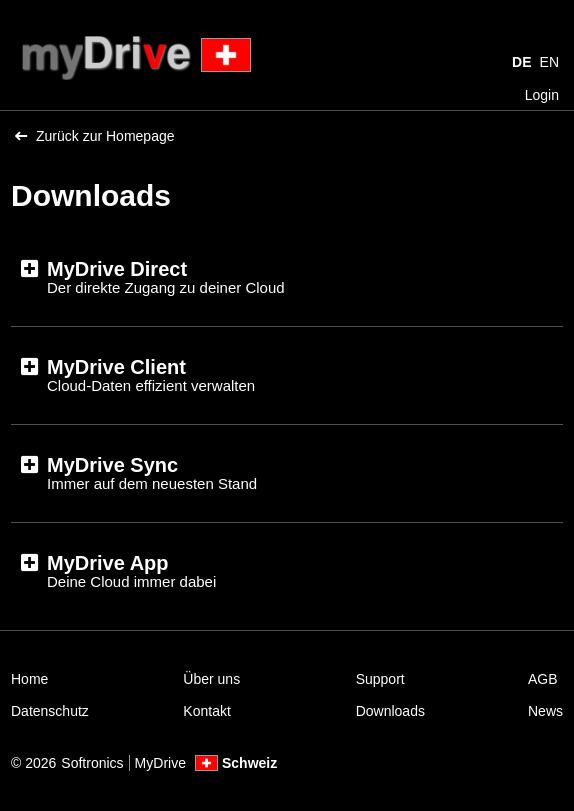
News (545, 711)
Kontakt (206, 711)
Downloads (390, 711)
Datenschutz (50, 711)
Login (542, 95)
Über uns (211, 679)
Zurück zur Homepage (95, 136)
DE (521, 62)
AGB (543, 679)
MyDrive (160, 763)
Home (29, 679)
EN (549, 62)
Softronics (92, 763)
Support (380, 679)
